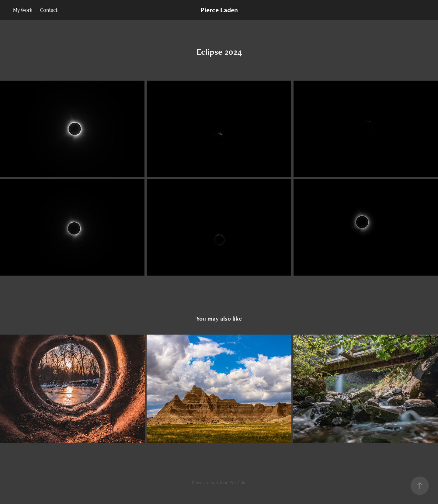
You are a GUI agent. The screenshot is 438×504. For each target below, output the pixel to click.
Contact (49, 10)
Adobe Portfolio (231, 483)
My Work (23, 10)
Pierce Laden (219, 10)
